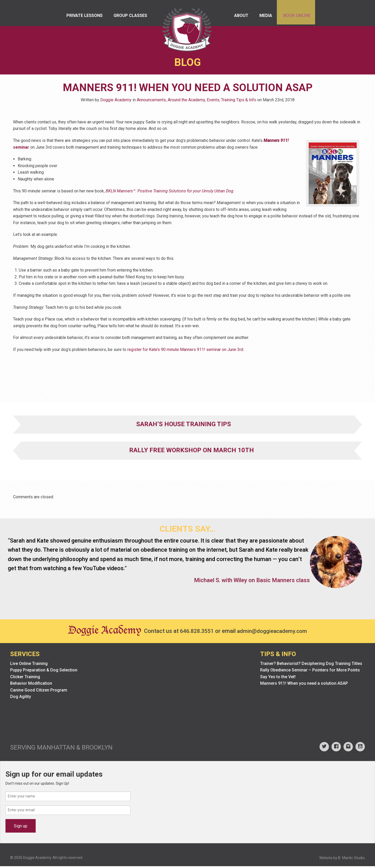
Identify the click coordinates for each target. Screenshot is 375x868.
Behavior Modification (31, 685)
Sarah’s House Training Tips (184, 426)
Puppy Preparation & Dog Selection (44, 672)
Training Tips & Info (239, 101)
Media (261, 18)
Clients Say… (187, 530)
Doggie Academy (116, 101)
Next (363, 607)
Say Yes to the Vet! (278, 678)
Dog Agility (21, 698)
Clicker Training (25, 678)
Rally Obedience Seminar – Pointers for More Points (310, 672)
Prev (12, 607)
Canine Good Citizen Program (39, 692)
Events (213, 101)
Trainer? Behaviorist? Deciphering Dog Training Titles (311, 665)
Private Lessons (85, 18)
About (233, 18)
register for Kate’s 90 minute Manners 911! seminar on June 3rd (185, 351)
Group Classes (134, 18)
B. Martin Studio (351, 860)
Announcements (151, 101)
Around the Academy (186, 101)
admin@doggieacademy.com (273, 633)
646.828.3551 (195, 633)
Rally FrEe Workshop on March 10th (192, 452)
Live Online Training (29, 665)
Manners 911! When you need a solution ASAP (304, 685)
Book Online (295, 18)
